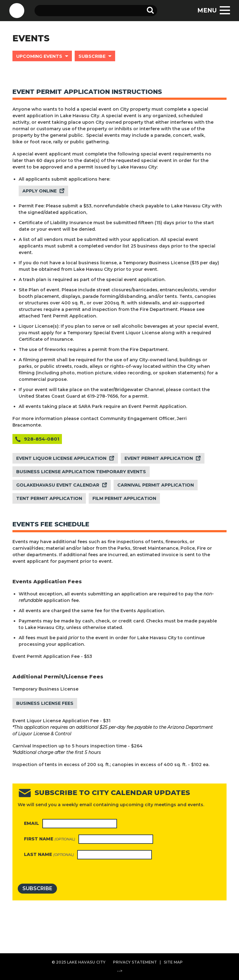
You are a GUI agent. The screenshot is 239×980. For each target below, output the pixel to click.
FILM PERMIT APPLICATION (124, 498)
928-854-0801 (42, 439)
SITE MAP (173, 962)
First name (49, 839)
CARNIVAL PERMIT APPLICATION (156, 485)
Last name (49, 854)
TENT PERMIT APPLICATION (49, 498)
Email (31, 823)
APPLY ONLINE (40, 191)
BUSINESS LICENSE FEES (45, 703)
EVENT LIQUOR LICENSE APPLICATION (61, 458)
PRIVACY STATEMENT (135, 962)
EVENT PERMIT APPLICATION (159, 458)
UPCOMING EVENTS (39, 56)
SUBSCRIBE (92, 56)
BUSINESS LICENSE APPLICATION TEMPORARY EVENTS (81, 472)
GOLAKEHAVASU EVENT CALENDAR (58, 485)
